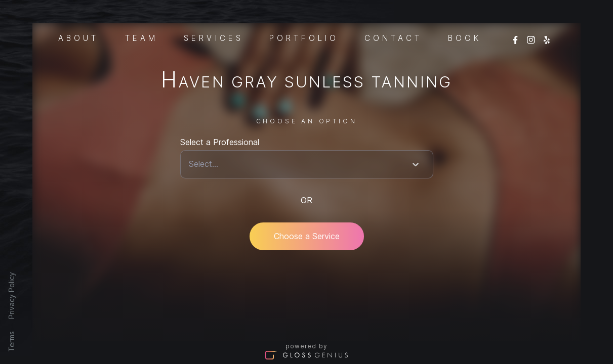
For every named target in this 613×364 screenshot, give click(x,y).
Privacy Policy (11, 295)
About (79, 37)
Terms (11, 342)
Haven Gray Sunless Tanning (306, 82)
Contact (393, 37)
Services (214, 37)
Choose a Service (307, 236)
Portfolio (304, 37)
